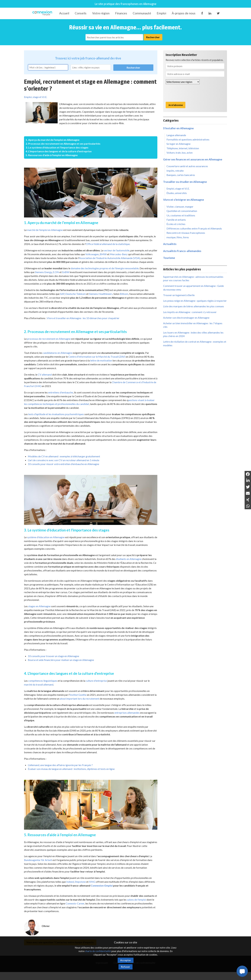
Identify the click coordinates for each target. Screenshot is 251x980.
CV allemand (45, 374)
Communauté (142, 13)
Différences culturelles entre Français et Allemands (194, 228)
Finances (121, 13)
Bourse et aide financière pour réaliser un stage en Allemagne (61, 660)
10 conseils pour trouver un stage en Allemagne (53, 656)
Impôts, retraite (175, 171)
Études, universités (177, 193)
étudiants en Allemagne (129, 559)
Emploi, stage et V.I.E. (36, 97)
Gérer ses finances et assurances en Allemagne (193, 159)
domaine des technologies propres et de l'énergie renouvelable (105, 268)
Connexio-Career (75, 903)
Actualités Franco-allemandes (182, 251)
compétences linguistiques (43, 681)
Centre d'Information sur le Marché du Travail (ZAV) (97, 357)
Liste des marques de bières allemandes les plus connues (194, 306)
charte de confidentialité (98, 951)
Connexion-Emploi (102, 885)
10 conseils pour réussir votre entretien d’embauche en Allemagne (63, 464)
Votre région (101, 13)
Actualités (170, 244)
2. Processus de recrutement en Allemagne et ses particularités (63, 144)
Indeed (70, 882)
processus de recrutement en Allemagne (49, 339)
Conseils (81, 13)
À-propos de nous (184, 13)
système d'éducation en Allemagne (46, 537)
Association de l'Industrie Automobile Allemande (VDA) (110, 258)
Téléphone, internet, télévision (183, 148)
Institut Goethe (78, 695)
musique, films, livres (178, 237)
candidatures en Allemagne (57, 353)
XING (92, 882)
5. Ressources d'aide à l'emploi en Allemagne (52, 155)
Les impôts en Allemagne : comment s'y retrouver (190, 312)
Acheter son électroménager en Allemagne (186, 318)
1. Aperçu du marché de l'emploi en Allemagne (53, 140)
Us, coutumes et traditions (181, 215)
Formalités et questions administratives (188, 139)
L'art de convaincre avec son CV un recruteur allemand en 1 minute (64, 460)
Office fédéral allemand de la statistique (108, 244)
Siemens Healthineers (101, 294)
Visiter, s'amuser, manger (180, 207)
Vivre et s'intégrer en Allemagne (184, 200)
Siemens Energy (43, 272)
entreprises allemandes (127, 713)
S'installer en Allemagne (178, 128)
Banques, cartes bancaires (181, 175)
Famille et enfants (176, 220)
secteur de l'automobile (117, 250)
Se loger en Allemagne (178, 144)
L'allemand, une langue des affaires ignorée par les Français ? (60, 765)
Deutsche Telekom (76, 294)
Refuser (125, 967)
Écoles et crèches (176, 224)
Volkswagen (92, 254)
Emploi (161, 13)
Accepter (126, 960)
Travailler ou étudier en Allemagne (185, 182)
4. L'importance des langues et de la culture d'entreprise (59, 151)
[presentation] (190, 93)
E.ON (56, 272)
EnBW (66, 272)
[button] (242, 971)
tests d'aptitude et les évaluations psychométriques (56, 414)
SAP (62, 294)
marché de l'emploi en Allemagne (45, 230)
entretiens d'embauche (61, 392)
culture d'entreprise (96, 681)
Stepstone (80, 882)
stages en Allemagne (39, 606)
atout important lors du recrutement (80, 699)
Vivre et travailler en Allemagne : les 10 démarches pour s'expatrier (83, 318)
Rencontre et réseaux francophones (186, 233)
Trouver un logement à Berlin (179, 295)
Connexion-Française (43, 13)
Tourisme (169, 258)
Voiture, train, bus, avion (180, 153)
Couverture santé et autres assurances (187, 166)
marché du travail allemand (39, 684)
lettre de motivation (101, 360)
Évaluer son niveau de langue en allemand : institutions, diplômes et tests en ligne (71, 769)
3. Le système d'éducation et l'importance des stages (57, 147)
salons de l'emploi (137, 900)
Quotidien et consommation (182, 211)
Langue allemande (176, 135)
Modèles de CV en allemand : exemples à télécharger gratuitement (64, 456)
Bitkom (124, 294)
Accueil (64, 13)
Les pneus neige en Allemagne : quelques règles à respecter (195, 301)
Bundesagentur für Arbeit (38, 860)
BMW (103, 254)
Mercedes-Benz (119, 254)
